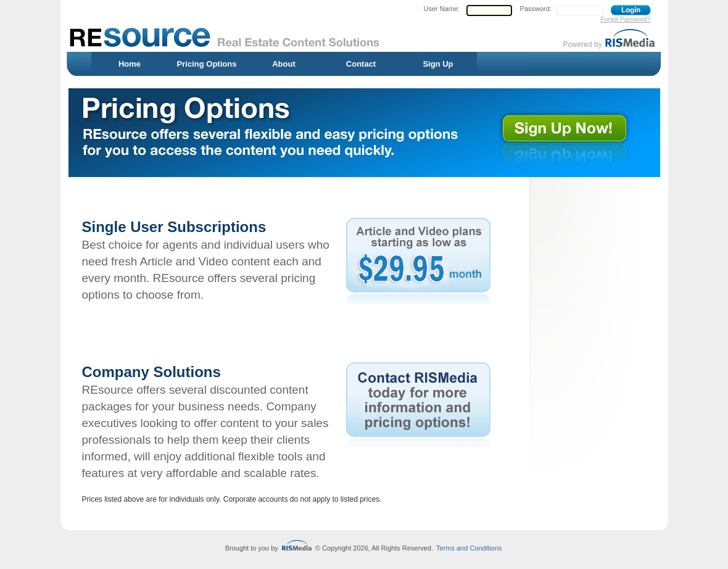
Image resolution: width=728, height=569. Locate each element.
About (284, 64)
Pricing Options (207, 64)
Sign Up (438, 64)
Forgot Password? (625, 19)
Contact (361, 64)
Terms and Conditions (469, 548)
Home (130, 64)
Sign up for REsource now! (573, 134)
